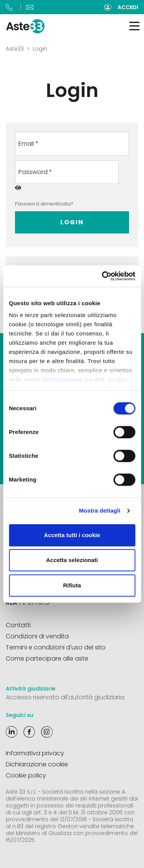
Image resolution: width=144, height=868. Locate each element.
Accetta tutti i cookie (72, 535)
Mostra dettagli (99, 510)
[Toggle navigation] (134, 26)
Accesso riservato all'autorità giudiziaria (65, 697)
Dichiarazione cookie (37, 764)
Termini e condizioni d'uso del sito (56, 647)
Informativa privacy (35, 753)
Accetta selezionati (72, 560)
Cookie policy (26, 775)
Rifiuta (72, 585)
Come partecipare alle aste (47, 658)
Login (72, 222)
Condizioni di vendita (37, 636)
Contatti (18, 625)
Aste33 (15, 49)
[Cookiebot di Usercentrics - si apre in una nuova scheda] (103, 276)
